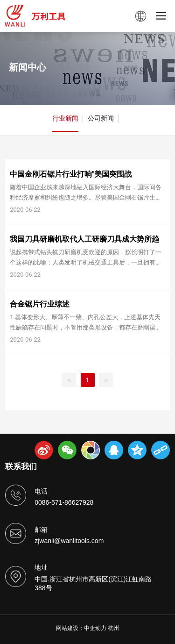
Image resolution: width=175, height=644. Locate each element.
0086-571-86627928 (64, 502)
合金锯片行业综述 (40, 304)
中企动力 (95, 628)
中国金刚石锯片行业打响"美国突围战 (71, 174)
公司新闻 (101, 118)
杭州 (113, 628)
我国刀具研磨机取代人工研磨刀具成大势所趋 (84, 239)
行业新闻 (65, 118)
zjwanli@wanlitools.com (69, 541)
